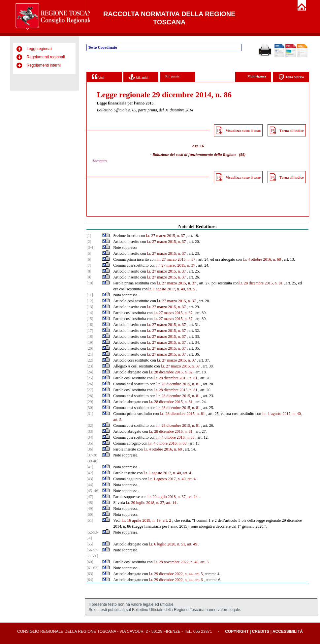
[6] (89, 259)
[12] (90, 301)
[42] (90, 473)
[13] (90, 307)
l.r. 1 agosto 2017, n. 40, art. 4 (167, 473)
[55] (90, 544)
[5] (89, 253)
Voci (98, 77)
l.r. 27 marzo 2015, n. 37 (166, 236)
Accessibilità (288, 631)
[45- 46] (93, 491)
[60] (90, 562)
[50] (90, 514)
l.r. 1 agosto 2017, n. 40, (282, 414)
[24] (90, 372)
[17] (90, 331)
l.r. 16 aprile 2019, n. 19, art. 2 (146, 520)
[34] (90, 437)
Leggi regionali (39, 49)
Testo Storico (291, 77)
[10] (90, 283)
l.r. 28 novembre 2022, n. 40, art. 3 (181, 562)
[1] (89, 236)
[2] (89, 242)
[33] (90, 431)
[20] (90, 348)
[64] (90, 580)
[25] (90, 378)
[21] (90, 354)
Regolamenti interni (43, 65)
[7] (89, 265)
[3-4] (90, 248)
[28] (90, 396)
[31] (90, 414)
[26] (90, 384)
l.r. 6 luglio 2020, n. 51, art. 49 (173, 544)
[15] (90, 319)
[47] (90, 497)
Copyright (237, 631)
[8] (89, 271)
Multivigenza (257, 76)
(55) (242, 155)
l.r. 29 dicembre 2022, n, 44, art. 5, (176, 574)
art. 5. (118, 420)
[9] (89, 277)
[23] (90, 366)
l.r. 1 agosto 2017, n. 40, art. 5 (172, 289)
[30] (90, 408)
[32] (90, 425)
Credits (261, 631)
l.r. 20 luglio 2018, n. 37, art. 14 (173, 497)
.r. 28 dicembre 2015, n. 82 (171, 372)
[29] (90, 402)
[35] (90, 443)
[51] (90, 520)
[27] (90, 390)
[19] (90, 342)
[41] (90, 467)
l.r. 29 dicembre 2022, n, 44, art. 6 (176, 580)
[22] (90, 360)
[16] (90, 325)
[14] (90, 313)
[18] (90, 337)
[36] (90, 449)
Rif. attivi (139, 77)
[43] (90, 479)
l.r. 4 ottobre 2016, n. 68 (262, 259)
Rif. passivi (173, 76)
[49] (90, 509)
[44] (90, 485)
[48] (90, 503)
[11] (90, 295)
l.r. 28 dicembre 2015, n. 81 (261, 283)
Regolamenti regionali (46, 57)
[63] (90, 574)
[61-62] (92, 568)
